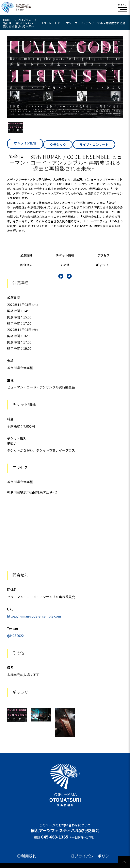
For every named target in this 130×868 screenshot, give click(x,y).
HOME (7, 20)
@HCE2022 (15, 636)
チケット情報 (65, 255)
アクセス (104, 255)
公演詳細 (26, 255)
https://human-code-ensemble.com (34, 616)
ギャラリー (104, 265)
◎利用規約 (27, 856)
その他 (65, 265)
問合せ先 (26, 265)
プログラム (25, 20)
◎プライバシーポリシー (92, 856)
